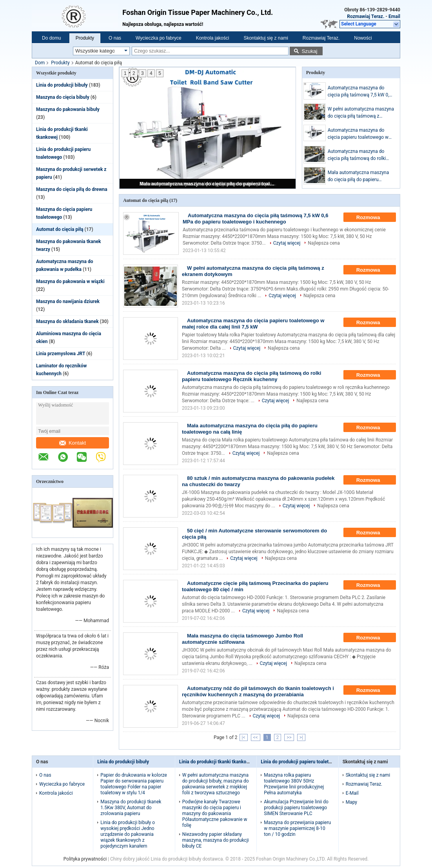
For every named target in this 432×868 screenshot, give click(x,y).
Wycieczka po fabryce (159, 38)
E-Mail (352, 793)
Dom (40, 63)
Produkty (85, 38)
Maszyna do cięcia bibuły (63, 97)
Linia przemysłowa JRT (61, 354)
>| (301, 737)
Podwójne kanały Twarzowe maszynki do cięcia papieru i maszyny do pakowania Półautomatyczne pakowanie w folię (215, 814)
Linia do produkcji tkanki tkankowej (216, 762)
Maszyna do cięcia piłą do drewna (72, 189)
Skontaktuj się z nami (266, 38)
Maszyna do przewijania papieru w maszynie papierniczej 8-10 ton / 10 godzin (297, 828)
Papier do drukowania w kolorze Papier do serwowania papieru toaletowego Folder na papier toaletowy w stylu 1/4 (134, 784)
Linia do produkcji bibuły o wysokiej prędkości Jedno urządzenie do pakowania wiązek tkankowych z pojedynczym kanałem (128, 834)
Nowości (363, 38)
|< (244, 737)
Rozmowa (374, 218)
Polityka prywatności (85, 859)
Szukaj (309, 51)
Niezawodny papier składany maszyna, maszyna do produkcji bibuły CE (216, 840)
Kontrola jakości (213, 38)
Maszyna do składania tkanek (67, 321)
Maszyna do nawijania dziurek (68, 301)
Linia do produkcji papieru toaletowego (302, 762)
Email (394, 16)
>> (289, 737)
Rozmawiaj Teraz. (366, 16)
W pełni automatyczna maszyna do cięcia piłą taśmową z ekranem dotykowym (361, 113)
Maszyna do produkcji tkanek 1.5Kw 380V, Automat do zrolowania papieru (131, 808)
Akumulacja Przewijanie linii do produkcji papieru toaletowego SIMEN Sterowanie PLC (296, 808)
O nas (115, 38)
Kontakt (73, 443)
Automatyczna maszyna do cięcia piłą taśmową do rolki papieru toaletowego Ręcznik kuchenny (358, 155)
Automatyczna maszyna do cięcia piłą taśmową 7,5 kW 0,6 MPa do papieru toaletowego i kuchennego (360, 92)
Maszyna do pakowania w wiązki (70, 281)
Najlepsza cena (324, 243)
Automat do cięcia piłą (60, 229)
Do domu (52, 38)
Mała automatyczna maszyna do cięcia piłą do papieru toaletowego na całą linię (208, 184)
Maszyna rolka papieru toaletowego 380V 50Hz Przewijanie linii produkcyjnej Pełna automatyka (294, 784)
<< (256, 737)
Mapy (351, 802)
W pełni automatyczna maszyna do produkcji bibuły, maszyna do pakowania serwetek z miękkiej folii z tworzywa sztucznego (216, 784)
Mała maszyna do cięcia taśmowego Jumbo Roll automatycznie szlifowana (242, 639)
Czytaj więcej (287, 243)
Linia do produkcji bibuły (62, 85)
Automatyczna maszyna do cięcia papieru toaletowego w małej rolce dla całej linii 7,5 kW (360, 134)
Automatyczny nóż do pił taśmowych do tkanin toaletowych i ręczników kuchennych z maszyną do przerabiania (258, 691)
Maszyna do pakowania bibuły (68, 109)
